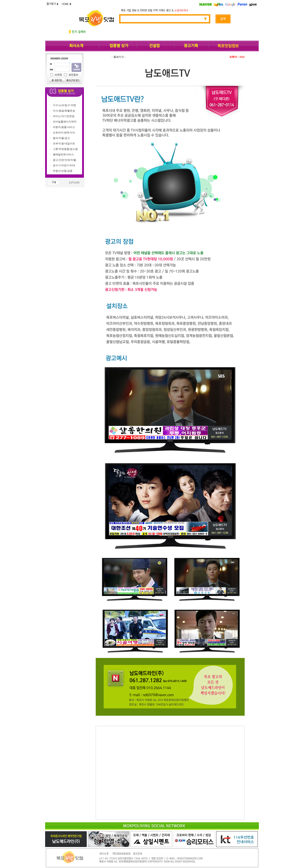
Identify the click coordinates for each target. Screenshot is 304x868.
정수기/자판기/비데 (64, 165)
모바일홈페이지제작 (65, 122)
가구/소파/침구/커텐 (64, 105)
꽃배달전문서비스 (63, 154)
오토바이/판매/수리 (64, 133)
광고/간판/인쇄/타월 (64, 160)
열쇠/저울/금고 (61, 138)
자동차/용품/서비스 (64, 127)
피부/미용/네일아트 (64, 144)
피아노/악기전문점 (64, 116)
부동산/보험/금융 (63, 171)
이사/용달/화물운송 (64, 111)
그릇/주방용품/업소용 (65, 149)
